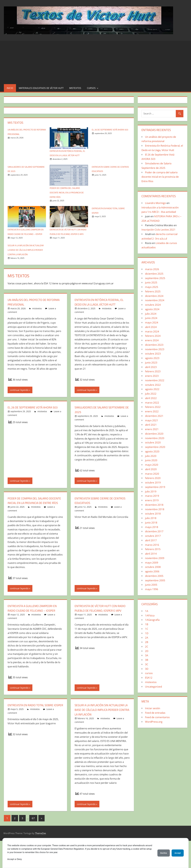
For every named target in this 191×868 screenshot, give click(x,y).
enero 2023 (152, 376)
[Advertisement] (95, 62)
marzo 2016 (152, 545)
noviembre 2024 (155, 300)
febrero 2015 (153, 549)
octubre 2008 (153, 567)
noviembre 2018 (155, 509)
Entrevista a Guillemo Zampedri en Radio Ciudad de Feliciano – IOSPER (25, 238)
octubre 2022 (153, 385)
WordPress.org (154, 722)
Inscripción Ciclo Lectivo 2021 (158, 230)
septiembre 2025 (155, 278)
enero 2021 (152, 429)
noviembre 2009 (155, 558)
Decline (161, 853)
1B (147, 624)
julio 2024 (151, 314)
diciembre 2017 (154, 531)
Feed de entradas (155, 713)
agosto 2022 (152, 389)
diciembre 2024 (154, 296)
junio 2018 (151, 523)
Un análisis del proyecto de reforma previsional (30, 315)
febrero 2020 (153, 478)
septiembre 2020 (155, 447)
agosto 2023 (152, 358)
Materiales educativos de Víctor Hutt (41, 88)
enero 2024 (152, 340)
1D (147, 633)
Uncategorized (153, 687)
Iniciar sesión (153, 708)
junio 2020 (151, 460)
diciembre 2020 (154, 434)
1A (147, 611)
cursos (91, 88)
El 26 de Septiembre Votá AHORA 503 (33, 423)
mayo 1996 (152, 589)
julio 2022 (151, 394)
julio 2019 (151, 491)
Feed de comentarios (157, 717)
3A (147, 655)
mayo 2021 (152, 420)
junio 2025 (151, 282)
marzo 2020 (152, 474)
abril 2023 (151, 367)
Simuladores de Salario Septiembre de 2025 (94, 423)
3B (147, 660)
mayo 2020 (152, 465)
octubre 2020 (153, 442)
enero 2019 (152, 500)
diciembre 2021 (154, 416)
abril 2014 (151, 554)
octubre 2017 (153, 536)
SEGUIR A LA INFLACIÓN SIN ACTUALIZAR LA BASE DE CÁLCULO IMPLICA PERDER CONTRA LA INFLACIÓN (99, 734)
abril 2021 (151, 425)
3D (147, 669)
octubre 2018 (153, 514)
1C (147, 629)
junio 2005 (151, 585)
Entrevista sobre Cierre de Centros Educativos (97, 514)
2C (147, 647)
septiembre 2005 (155, 580)
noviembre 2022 (155, 380)
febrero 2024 (153, 336)
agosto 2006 (152, 571)
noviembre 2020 (155, 438)
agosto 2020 (152, 451)
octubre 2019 (153, 482)
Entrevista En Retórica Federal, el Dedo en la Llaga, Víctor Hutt (67, 155)
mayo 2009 (152, 563)
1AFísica (150, 615)
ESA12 (149, 678)
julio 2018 (151, 518)
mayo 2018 (152, 527)
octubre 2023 (153, 354)
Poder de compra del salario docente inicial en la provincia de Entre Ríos (68, 197)
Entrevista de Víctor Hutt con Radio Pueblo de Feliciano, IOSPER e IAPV (68, 238)
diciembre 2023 (154, 345)
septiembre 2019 (155, 487)
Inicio (10, 88)
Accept (177, 853)
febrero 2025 (153, 291)
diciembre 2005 (154, 576)
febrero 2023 (153, 371)
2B (147, 642)
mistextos (75, 88)
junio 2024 (151, 318)
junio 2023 (151, 363)
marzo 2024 (152, 331)
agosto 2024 (152, 309)
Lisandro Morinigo (155, 203)
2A (147, 638)
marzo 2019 (152, 496)
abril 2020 (151, 469)
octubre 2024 (153, 305)
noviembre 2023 (155, 349)
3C (147, 664)
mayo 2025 (152, 287)
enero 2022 (152, 411)
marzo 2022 (152, 403)
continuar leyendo (19, 403)
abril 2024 (151, 327)
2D (147, 651)
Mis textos (15, 123)
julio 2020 (151, 456)
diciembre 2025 (154, 274)
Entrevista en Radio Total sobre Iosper (34, 730)
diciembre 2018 (154, 505)
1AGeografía (152, 620)
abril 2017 (151, 540)
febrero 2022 (153, 407)
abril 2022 (151, 398)
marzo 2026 (152, 269)
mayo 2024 (152, 322)
